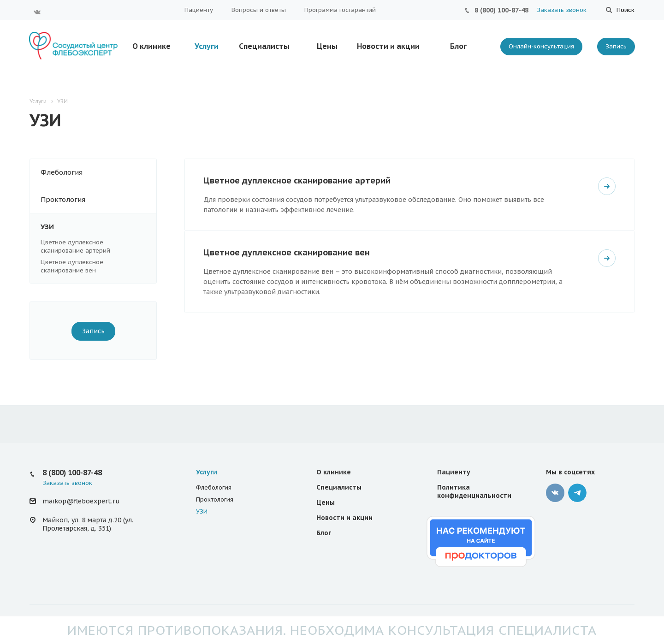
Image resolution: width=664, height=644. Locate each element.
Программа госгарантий (340, 10)
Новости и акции (388, 46)
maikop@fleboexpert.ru (81, 501)
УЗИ (98, 227)
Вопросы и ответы (259, 10)
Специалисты (264, 46)
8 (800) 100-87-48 (501, 10)
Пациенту (199, 10)
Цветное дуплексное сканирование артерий (75, 246)
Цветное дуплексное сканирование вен (72, 266)
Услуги (207, 46)
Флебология (98, 172)
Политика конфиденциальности (474, 491)
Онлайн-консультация (541, 46)
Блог (458, 46)
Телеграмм (577, 493)
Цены (327, 46)
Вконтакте (37, 12)
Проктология (98, 200)
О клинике (151, 46)
